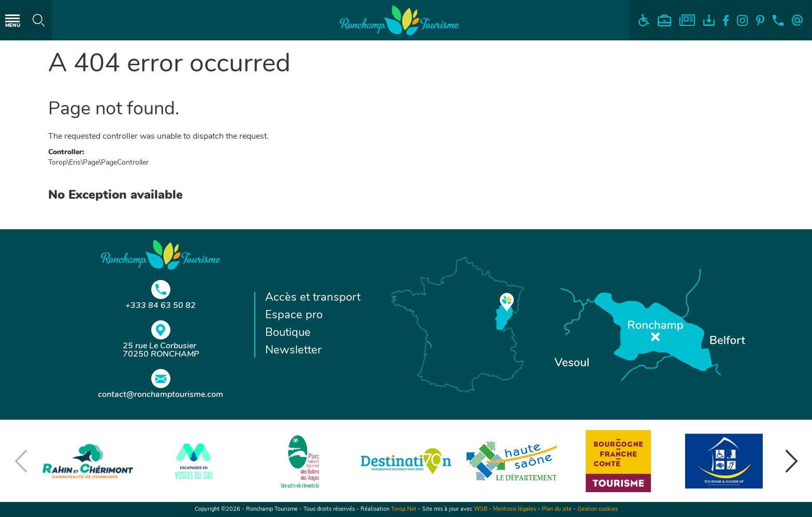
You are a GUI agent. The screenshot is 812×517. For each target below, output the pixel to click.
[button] (791, 461)
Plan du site (557, 509)
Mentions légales (514, 509)
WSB (481, 509)
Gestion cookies (598, 509)
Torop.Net (404, 509)
